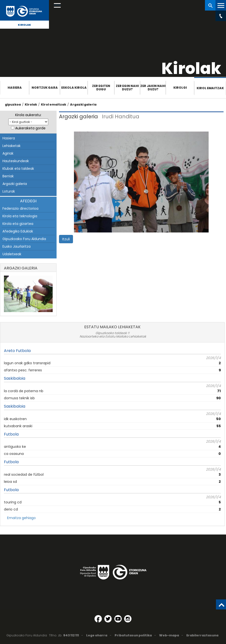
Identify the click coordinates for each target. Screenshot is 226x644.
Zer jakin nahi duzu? (153, 88)
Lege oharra (97, 635)
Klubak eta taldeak (18, 169)
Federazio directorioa (20, 208)
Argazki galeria (83, 104)
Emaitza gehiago (21, 518)
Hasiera (15, 88)
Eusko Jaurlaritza (17, 246)
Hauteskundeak (16, 161)
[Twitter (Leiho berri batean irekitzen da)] (108, 619)
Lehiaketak (12, 146)
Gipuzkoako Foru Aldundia (24, 239)
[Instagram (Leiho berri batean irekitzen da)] (128, 619)
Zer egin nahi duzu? (127, 88)
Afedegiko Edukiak (18, 231)
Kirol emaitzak (210, 88)
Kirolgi (180, 88)
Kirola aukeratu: (28, 115)
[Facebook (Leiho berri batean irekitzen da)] (98, 619)
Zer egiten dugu (101, 88)
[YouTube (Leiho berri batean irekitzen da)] (118, 619)
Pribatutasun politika (133, 635)
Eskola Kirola (74, 88)
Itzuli (66, 239)
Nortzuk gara (45, 88)
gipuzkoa (13, 104)
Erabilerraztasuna (202, 635)
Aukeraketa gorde (30, 128)
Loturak (9, 191)
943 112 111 (71, 635)
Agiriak (8, 153)
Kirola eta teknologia (20, 216)
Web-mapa (169, 635)
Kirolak (24, 25)
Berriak (8, 176)
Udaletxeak (12, 254)
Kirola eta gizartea (18, 224)
